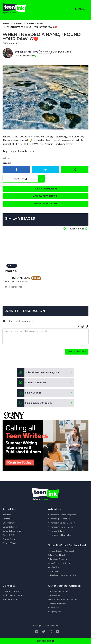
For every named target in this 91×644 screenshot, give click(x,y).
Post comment (77, 352)
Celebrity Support (10, 527)
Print (6, 158)
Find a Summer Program (34, 403)
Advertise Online (56, 531)
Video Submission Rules (59, 563)
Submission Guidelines (58, 559)
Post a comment (45, 189)
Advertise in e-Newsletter (60, 535)
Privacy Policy (9, 539)
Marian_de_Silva (28, 51)
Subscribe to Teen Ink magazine (62, 575)
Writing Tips (53, 567)
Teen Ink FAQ (9, 535)
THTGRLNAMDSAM (19, 278)
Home (6, 23)
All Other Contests (11, 599)
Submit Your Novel (56, 555)
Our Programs (9, 523)
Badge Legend (54, 612)
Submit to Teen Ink (31, 383)
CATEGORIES (45, 641)
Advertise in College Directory (62, 523)
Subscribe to (38, 373)
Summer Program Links (59, 591)
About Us (7, 515)
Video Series (54, 607)
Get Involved (54, 571)
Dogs (13, 151)
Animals (22, 151)
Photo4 (11, 271)
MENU (80, 9)
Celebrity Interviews (12, 531)
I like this (30, 179)
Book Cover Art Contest (13, 595)
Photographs (35, 23)
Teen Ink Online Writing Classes (62, 599)
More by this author (25, 56)
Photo (18, 23)
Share (7, 163)
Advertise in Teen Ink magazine (62, 515)
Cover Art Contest (11, 591)
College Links (54, 595)
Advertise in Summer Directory (62, 527)
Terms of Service (10, 543)
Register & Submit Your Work (61, 551)
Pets (31, 151)
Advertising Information (59, 519)
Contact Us (8, 519)
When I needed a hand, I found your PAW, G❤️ (32, 27)
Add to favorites (45, 196)
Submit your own (45, 204)
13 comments (13, 287)
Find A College (29, 393)
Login (83, 326)
